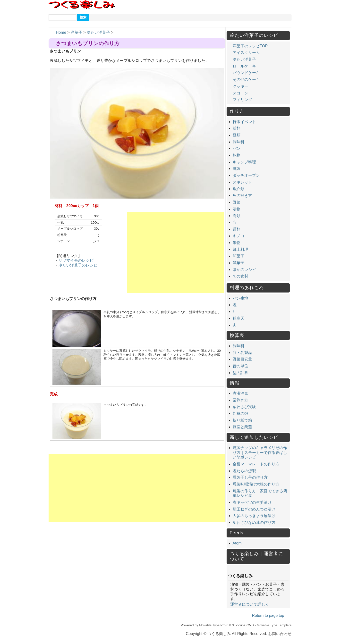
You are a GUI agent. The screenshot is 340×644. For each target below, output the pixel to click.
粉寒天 (238, 318)
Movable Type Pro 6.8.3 (216, 625)
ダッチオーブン (246, 175)
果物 (237, 243)
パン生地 (240, 298)
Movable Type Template (274, 625)
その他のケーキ (246, 79)
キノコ (238, 236)
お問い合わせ (280, 634)
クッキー (240, 86)
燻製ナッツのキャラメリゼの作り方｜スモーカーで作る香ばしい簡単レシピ (260, 452)
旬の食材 (240, 276)
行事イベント (244, 122)
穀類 (237, 128)
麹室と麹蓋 (242, 427)
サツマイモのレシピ (76, 260)
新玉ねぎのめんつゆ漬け (254, 509)
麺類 (237, 229)
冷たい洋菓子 (98, 32)
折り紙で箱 (242, 420)
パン (237, 148)
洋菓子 (76, 32)
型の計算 (240, 373)
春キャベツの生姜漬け (252, 502)
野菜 (237, 202)
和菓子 (238, 256)
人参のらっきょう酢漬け (254, 516)
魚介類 (238, 189)
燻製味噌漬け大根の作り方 (256, 484)
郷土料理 (240, 249)
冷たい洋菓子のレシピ (78, 265)
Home (61, 32)
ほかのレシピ (244, 270)
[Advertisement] (176, 253)
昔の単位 (240, 366)
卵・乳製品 (242, 353)
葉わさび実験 (244, 407)
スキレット (242, 182)
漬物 (237, 209)
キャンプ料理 (244, 162)
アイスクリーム (246, 53)
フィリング (242, 100)
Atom (237, 543)
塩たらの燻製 (244, 471)
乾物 (237, 155)
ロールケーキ (244, 66)
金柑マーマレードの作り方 (256, 464)
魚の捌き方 (242, 196)
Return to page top (268, 615)
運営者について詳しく (250, 604)
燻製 (237, 169)
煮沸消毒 (240, 393)
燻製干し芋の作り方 (250, 477)
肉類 (237, 216)
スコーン (240, 93)
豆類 (237, 135)
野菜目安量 (242, 359)
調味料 (238, 142)
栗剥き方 (240, 400)
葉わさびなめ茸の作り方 (254, 523)
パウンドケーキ (246, 73)
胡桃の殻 (240, 414)
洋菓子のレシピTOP (250, 46)
